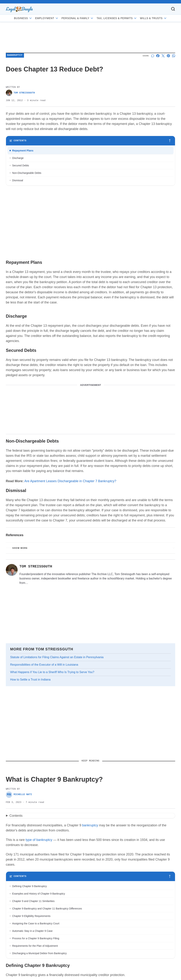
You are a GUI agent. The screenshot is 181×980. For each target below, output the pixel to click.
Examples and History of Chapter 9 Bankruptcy (39, 894)
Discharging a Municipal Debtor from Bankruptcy (39, 953)
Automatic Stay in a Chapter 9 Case (32, 931)
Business (23, 18)
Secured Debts (21, 165)
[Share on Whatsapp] (174, 56)
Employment (47, 18)
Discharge (18, 158)
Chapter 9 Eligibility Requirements (31, 916)
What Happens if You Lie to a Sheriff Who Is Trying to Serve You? (52, 672)
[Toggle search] (173, 9)
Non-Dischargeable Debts (27, 173)
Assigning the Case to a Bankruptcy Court (36, 923)
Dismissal (18, 180)
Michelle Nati (19, 795)
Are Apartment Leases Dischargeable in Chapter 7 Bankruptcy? (70, 481)
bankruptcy (90, 825)
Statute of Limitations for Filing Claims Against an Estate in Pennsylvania (57, 657)
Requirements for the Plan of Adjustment (35, 946)
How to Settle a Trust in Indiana (30, 680)
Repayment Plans (23, 151)
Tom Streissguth (20, 93)
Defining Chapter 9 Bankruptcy (30, 886)
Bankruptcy (15, 55)
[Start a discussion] (153, 56)
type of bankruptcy (39, 840)
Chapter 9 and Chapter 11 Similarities (33, 901)
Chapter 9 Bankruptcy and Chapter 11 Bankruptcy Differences (47, 909)
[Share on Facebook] (158, 56)
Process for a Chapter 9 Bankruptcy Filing (36, 938)
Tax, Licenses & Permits (117, 18)
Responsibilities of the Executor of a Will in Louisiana (44, 665)
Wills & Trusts (153, 18)
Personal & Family (78, 18)
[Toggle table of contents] (90, 141)
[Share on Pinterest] (168, 56)
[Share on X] (163, 56)
